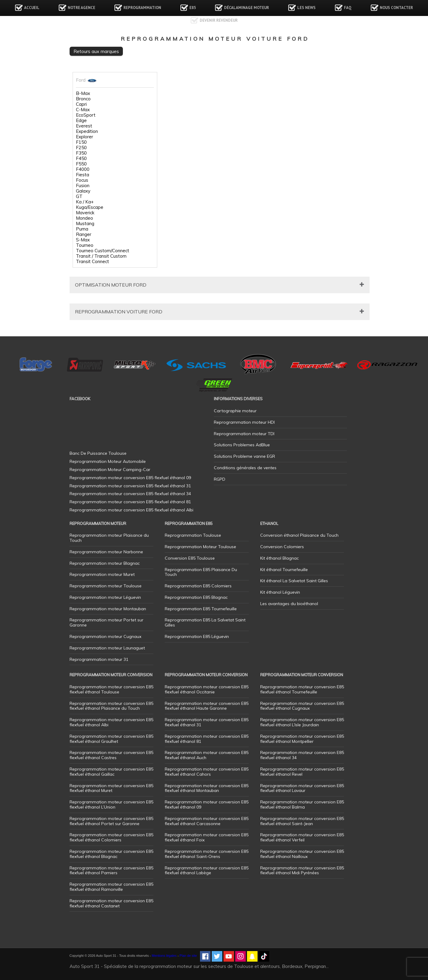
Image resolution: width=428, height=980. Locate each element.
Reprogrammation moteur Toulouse (106, 586)
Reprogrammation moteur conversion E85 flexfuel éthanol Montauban (207, 788)
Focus (82, 180)
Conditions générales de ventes (245, 468)
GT (79, 196)
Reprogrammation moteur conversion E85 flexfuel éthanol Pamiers (111, 870)
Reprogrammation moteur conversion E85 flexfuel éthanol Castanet (111, 903)
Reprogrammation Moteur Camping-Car (110, 470)
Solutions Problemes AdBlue (242, 445)
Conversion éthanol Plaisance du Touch (299, 535)
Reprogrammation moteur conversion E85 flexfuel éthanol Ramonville (111, 887)
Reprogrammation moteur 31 (99, 659)
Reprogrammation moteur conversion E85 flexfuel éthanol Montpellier (302, 739)
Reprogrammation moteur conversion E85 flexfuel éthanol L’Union (111, 804)
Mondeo (84, 218)
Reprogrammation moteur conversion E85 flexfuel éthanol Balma (302, 804)
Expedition (87, 131)
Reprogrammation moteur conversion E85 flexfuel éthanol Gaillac (111, 772)
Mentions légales (164, 956)
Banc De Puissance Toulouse (98, 453)
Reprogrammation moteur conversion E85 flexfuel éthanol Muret (111, 788)
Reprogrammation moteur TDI (244, 434)
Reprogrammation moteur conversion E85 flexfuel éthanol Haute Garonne (207, 706)
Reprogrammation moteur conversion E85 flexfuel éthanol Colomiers (111, 837)
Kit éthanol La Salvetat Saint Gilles (294, 581)
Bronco (83, 99)
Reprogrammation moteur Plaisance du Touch (109, 538)
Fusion (83, 186)
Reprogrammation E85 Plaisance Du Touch (201, 572)
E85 (193, 8)
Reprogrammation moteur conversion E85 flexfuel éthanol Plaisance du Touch (111, 706)
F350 (81, 153)
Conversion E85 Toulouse (190, 558)
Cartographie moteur (235, 411)
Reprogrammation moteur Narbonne (106, 552)
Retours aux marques (96, 51)
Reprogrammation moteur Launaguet (107, 648)
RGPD (220, 479)
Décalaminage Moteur (247, 8)
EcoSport (86, 115)
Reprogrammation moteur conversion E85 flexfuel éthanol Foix (207, 837)
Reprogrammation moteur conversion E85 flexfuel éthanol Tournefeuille (302, 689)
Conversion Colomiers (282, 547)
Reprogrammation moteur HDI (244, 422)
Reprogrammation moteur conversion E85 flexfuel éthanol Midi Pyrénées (302, 870)
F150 (81, 142)
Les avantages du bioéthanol (289, 604)
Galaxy (83, 191)
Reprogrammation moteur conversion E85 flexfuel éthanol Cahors (207, 772)
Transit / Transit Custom (101, 256)
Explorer (84, 137)
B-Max (83, 93)
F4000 (83, 169)
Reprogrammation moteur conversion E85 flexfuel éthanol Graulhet (111, 739)
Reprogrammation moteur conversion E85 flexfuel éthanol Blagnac (111, 854)
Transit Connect (92, 262)
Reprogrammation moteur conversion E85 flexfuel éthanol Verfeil (302, 837)
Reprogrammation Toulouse (193, 535)
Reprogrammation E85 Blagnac (196, 597)
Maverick (85, 213)
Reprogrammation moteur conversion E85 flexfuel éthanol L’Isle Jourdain (302, 722)
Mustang (85, 224)
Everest (84, 126)
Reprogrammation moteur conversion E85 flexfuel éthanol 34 (302, 755)
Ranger (84, 234)
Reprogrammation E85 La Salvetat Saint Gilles (205, 622)
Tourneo (85, 245)
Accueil (32, 8)
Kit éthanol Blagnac (280, 558)
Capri (81, 104)
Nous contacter (396, 8)
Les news (306, 8)
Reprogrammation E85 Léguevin (197, 636)
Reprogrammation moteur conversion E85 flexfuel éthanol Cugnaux (302, 706)
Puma (82, 229)
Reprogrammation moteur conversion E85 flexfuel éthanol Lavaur (302, 788)
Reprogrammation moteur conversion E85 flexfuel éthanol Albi (111, 722)
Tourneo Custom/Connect (103, 251)
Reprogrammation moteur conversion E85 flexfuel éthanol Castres (111, 755)
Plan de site (188, 956)
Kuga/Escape (90, 207)
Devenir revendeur (219, 20)
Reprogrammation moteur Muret (102, 574)
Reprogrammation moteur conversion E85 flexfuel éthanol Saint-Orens (207, 854)
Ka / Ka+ (85, 202)
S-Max (83, 240)
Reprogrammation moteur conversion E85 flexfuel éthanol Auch (207, 755)
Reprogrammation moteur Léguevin (105, 597)
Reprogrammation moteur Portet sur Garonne (106, 622)
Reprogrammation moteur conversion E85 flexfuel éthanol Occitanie (207, 689)
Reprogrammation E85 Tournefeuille (201, 609)
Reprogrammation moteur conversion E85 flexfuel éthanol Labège (207, 870)
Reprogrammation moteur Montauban (108, 609)
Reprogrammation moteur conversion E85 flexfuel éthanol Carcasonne (207, 821)
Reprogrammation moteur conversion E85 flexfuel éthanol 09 (207, 804)
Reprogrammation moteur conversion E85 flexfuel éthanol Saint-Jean (302, 821)
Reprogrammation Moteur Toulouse (200, 547)
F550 (81, 164)
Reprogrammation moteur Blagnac (105, 563)
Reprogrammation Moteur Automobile (108, 461)
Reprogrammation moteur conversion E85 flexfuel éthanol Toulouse (111, 689)
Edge (81, 121)
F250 (81, 148)
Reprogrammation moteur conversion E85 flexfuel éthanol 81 (207, 739)
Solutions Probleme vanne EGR (244, 456)
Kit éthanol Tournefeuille (284, 570)
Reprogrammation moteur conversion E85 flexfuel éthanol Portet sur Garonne (111, 821)
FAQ (348, 8)
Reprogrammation (142, 8)
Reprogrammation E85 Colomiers (198, 586)
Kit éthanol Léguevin (280, 592)
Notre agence (81, 8)
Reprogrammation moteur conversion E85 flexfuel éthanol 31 (207, 722)
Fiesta (83, 175)
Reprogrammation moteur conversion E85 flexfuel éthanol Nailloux (302, 854)
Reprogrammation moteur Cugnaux (105, 636)
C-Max (83, 110)
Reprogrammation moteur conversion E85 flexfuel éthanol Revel (302, 772)
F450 (81, 159)
